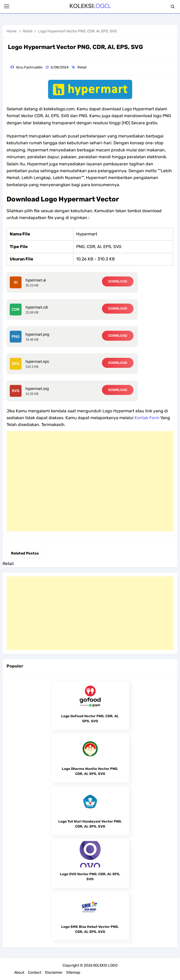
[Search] (173, 7)
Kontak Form (147, 418)
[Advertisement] (90, 481)
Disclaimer (54, 972)
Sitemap (73, 972)
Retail (82, 67)
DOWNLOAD (118, 281)
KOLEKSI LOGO (105, 965)
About (19, 972)
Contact (35, 972)
